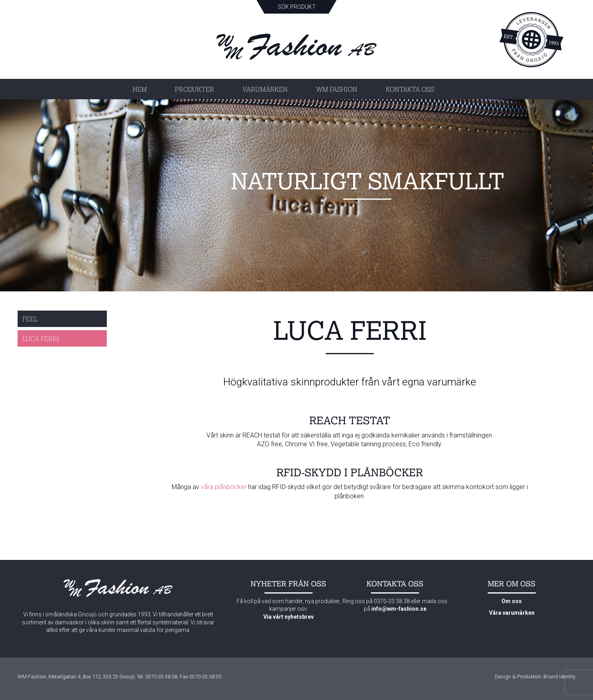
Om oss (512, 601)
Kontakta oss (410, 89)
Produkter (194, 89)
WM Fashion (337, 89)
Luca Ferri (41, 338)
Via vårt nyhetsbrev (288, 617)
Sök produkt (297, 7)
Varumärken (265, 89)
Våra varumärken (512, 613)
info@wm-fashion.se (399, 609)
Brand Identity (559, 677)
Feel (30, 319)
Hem (140, 89)
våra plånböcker (224, 487)
